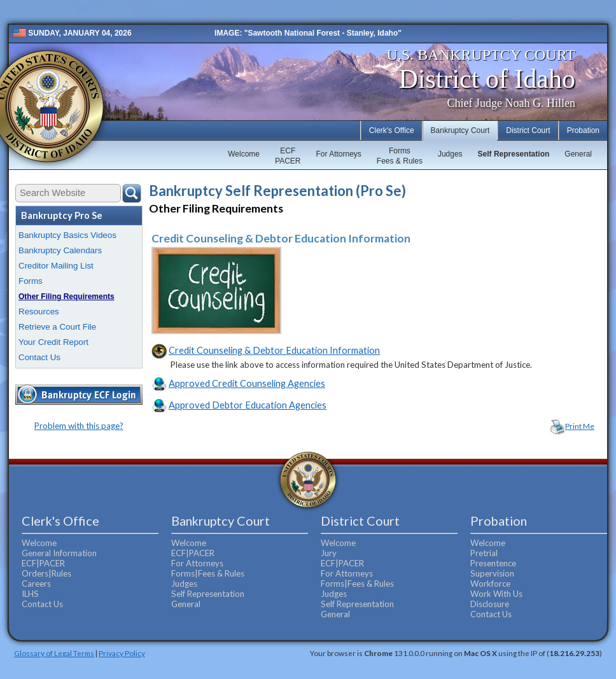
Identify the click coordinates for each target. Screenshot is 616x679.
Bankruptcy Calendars (60, 250)
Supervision (492, 573)
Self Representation (514, 154)
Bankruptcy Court (460, 130)
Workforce (490, 584)
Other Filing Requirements (66, 297)
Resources (39, 311)
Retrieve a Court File (57, 327)
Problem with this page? (79, 426)
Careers (36, 584)
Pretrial (484, 553)
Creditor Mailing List (56, 266)
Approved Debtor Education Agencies (248, 405)
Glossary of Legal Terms (54, 653)
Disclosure (490, 604)
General (578, 154)
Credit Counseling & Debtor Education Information (274, 350)
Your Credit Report (53, 342)
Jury (329, 553)
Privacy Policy (122, 653)
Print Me (580, 426)
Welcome (244, 154)
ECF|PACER (43, 563)
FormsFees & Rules (400, 156)
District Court (528, 130)
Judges (450, 154)
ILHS (30, 594)
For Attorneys (338, 154)
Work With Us (496, 594)
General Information (59, 553)
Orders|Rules (46, 573)
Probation (583, 130)
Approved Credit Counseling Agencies (247, 383)
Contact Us (39, 357)
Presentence (493, 563)
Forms (31, 281)
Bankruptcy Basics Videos (67, 235)
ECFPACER (288, 156)
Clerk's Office (392, 130)
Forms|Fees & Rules (208, 573)
